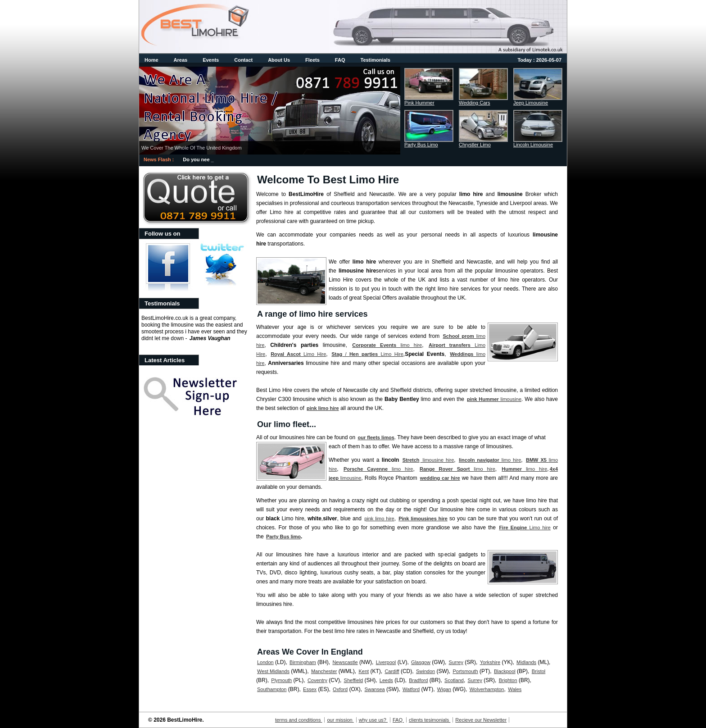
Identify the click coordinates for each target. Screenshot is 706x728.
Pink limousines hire (423, 519)
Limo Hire (298, 354)
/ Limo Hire (367, 354)
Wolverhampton (487, 689)
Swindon (425, 671)
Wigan (444, 689)
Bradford (418, 680)
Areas (181, 60)
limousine (494, 399)
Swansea (374, 689)
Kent (364, 671)
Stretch (411, 460)
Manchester (324, 671)
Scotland (454, 680)
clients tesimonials (430, 720)
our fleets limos (376, 437)
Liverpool (386, 662)
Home (152, 60)
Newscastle (345, 662)
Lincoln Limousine (533, 145)
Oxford (340, 689)
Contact (243, 60)
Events (211, 60)
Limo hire (525, 528)
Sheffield (354, 680)
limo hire (387, 345)
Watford (411, 689)
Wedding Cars (475, 103)
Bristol (539, 671)
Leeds (386, 680)
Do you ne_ (196, 159)
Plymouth (281, 680)
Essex (310, 689)
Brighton (508, 680)
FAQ (340, 60)
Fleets (312, 60)
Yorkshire (490, 662)
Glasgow (421, 662)
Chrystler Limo (475, 145)
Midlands (526, 662)
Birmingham (303, 662)
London (265, 662)
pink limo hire (323, 408)
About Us (279, 60)
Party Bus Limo (421, 145)
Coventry (317, 680)
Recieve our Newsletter (481, 720)
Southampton (272, 689)
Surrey (456, 662)
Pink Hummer (419, 103)
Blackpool (505, 671)
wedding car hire (440, 478)
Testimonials (375, 60)
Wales (515, 689)
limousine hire (437, 460)
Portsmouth (465, 671)
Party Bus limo (283, 537)
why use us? (373, 720)
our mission (340, 720)
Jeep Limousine (531, 103)
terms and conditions (299, 720)
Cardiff (392, 671)
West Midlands (273, 671)
